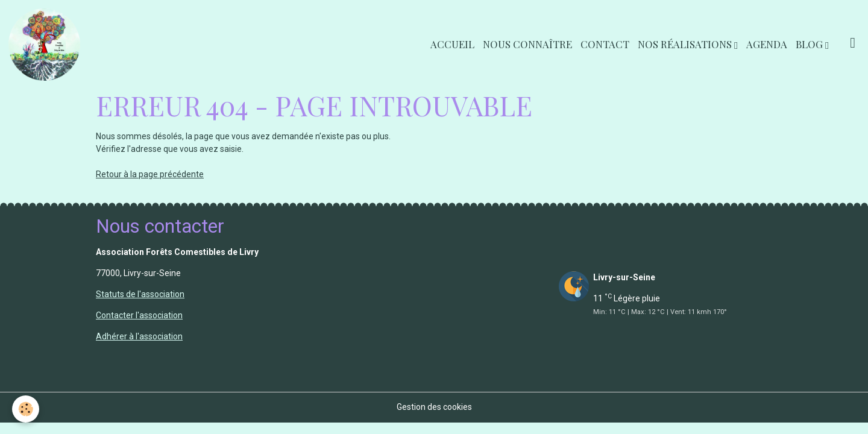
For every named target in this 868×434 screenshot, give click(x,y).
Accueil (452, 44)
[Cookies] (26, 409)
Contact (605, 44)
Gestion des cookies (434, 407)
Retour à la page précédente (150, 174)
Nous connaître (527, 44)
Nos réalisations (686, 44)
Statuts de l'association (140, 294)
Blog (810, 44)
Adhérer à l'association (139, 336)
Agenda (767, 44)
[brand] (46, 45)
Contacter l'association (139, 315)
